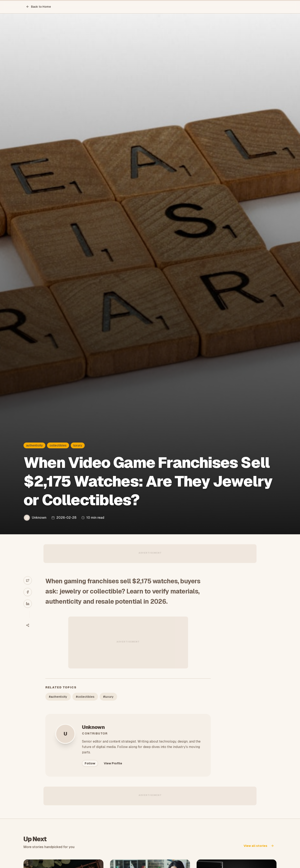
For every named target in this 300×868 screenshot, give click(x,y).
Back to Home (38, 7)
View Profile (113, 763)
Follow (90, 763)
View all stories (259, 846)
